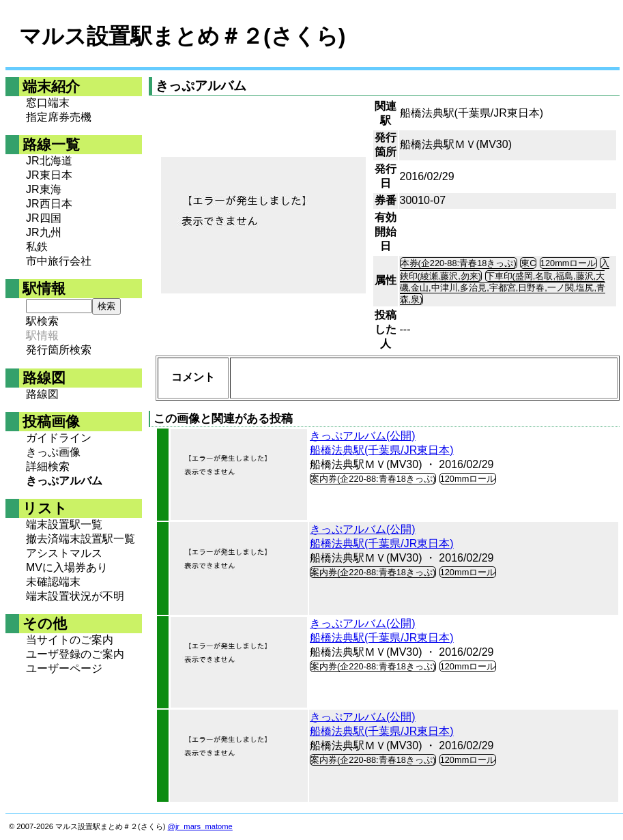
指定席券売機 (59, 117)
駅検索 (42, 321)
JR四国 (44, 218)
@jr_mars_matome (200, 826)
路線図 (42, 394)
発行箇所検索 (59, 350)
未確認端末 (53, 582)
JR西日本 (49, 204)
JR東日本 (49, 175)
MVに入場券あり (67, 567)
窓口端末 (48, 103)
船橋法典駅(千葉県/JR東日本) (382, 450)
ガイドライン (59, 438)
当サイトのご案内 (70, 640)
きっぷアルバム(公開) (363, 436)
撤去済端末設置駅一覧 (81, 539)
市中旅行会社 (59, 261)
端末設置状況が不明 (75, 596)
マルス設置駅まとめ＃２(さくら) (182, 36)
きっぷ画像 (53, 452)
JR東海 (44, 189)
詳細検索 (48, 466)
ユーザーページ (64, 668)
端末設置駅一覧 (64, 524)
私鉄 (37, 247)
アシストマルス (64, 553)
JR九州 (44, 232)
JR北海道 (49, 161)
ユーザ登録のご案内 (75, 654)
